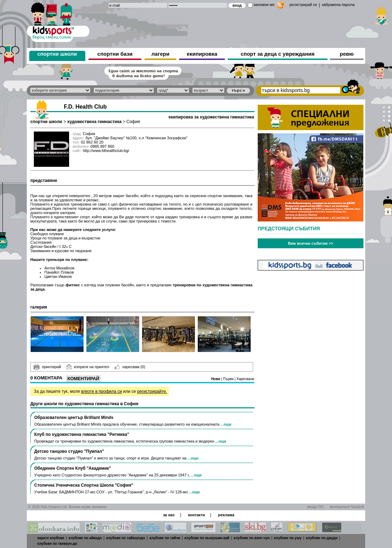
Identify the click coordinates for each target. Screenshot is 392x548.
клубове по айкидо (85, 538)
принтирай (47, 367)
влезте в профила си (102, 391)
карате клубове (51, 538)
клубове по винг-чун (252, 538)
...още (226, 424)
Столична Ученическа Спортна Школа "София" (84, 485)
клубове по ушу (288, 538)
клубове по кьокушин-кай (207, 538)
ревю (347, 54)
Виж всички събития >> (311, 243)
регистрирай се (303, 5)
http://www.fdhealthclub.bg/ (106, 151)
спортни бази (115, 54)
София (133, 122)
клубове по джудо (322, 538)
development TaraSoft (347, 507)
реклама (226, 515)
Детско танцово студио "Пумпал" (69, 451)
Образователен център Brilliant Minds (74, 418)
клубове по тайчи (165, 538)
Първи (229, 379)
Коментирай (83, 379)
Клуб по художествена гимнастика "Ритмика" (82, 434)
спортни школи (57, 54)
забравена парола (338, 5)
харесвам (130, 367)
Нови (216, 379)
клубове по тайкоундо (125, 538)
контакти (196, 515)
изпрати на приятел (88, 367)
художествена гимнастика (94, 122)
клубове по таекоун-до (57, 544)
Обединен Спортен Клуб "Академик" (73, 468)
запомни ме (264, 5)
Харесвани (245, 379)
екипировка (202, 54)
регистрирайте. (152, 391)
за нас (169, 515)
